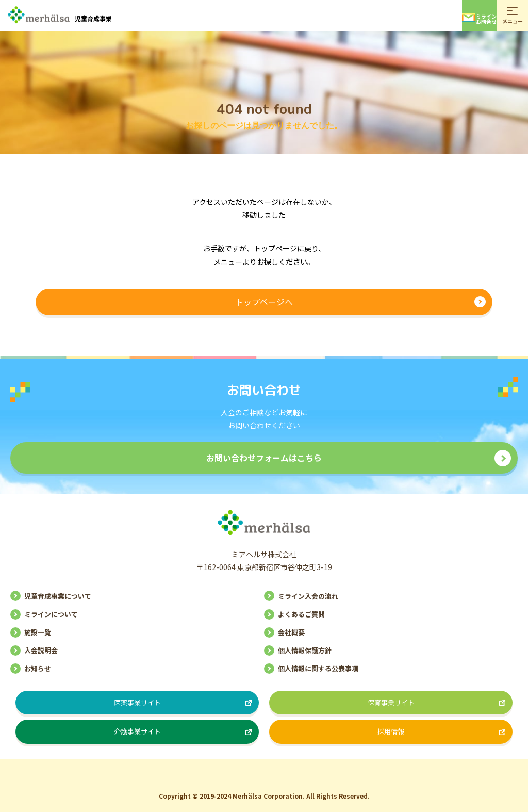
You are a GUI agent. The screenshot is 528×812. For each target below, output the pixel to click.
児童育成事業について (58, 596)
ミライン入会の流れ (308, 596)
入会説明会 (41, 650)
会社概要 (291, 632)
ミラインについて (51, 614)
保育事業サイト (391, 702)
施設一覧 (38, 632)
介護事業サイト (137, 731)
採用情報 (391, 731)
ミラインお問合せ (479, 19)
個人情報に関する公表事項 (318, 668)
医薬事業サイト (137, 702)
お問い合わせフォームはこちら (264, 458)
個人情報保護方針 (305, 650)
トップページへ (264, 302)
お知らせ (38, 668)
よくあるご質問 (301, 614)
